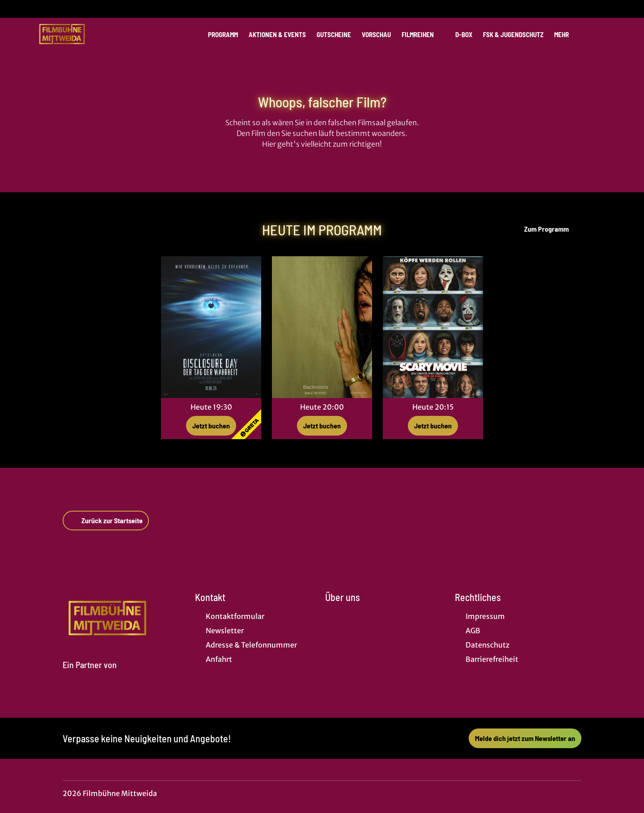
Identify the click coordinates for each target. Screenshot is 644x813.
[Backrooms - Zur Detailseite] (322, 327)
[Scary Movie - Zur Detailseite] (433, 327)
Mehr (567, 34)
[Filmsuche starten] (599, 34)
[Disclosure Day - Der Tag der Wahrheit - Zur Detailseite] (211, 327)
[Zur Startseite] (98, 34)
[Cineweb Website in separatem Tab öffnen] (90, 675)
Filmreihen (423, 34)
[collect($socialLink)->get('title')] (16, 9)
